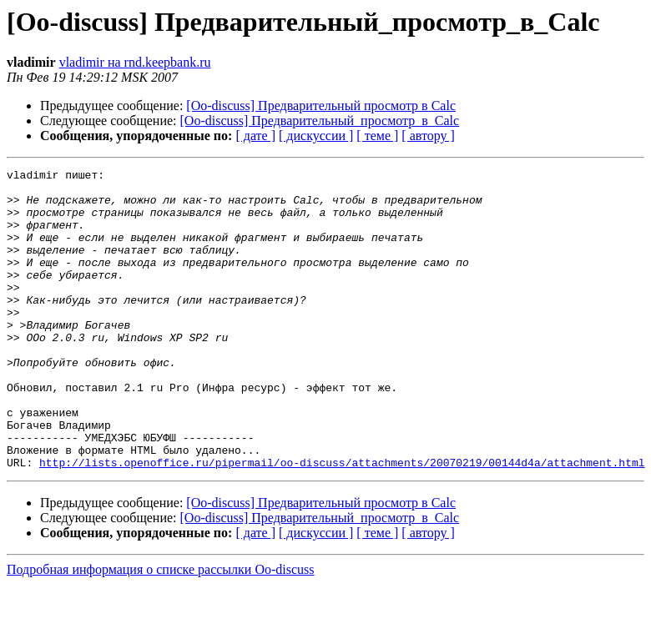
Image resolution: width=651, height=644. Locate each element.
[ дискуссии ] (316, 136)
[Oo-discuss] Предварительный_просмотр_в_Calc (320, 121)
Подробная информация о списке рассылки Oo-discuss (161, 629)
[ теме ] (377, 136)
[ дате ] (255, 136)
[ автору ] (428, 136)
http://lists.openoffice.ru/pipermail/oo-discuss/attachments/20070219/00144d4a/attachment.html (342, 522)
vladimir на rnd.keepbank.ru (135, 62)
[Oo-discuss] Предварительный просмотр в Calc (321, 106)
